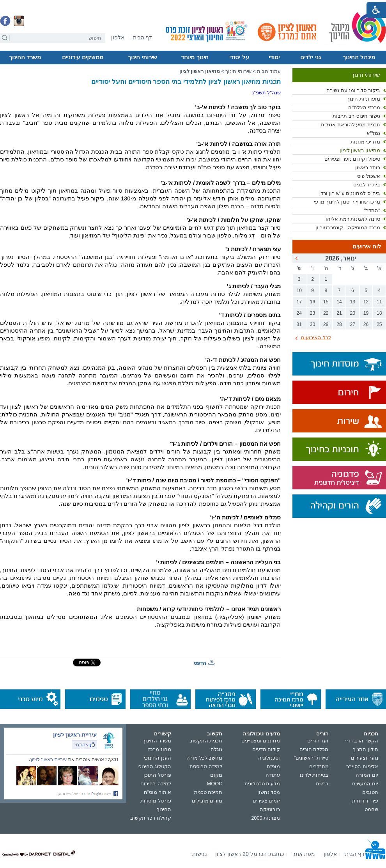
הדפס (200, 663)
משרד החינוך (25, 57)
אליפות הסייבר (362, 766)
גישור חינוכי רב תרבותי (356, 116)
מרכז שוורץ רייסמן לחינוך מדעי (347, 202)
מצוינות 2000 (266, 818)
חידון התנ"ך (366, 749)
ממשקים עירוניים (82, 57)
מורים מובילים (207, 801)
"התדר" (372, 210)
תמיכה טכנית (208, 792)
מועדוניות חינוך (364, 99)
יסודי (274, 57)
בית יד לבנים (367, 185)
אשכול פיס (369, 176)
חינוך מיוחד (195, 57)
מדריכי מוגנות (365, 142)
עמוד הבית (269, 71)
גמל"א (373, 133)
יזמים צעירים (266, 801)
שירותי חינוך (142, 57)
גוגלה (216, 749)
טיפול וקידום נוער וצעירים (352, 159)
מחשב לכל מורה (204, 758)
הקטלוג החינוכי (154, 766)
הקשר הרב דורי (361, 741)
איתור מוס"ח (158, 792)
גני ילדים (310, 57)
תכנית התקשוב (206, 741)
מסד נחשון (269, 792)
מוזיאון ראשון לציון (360, 150)
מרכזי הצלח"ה (364, 107)
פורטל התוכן (157, 775)
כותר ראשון (368, 167)
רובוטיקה (270, 809)
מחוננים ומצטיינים (261, 741)
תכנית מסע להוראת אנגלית (351, 125)
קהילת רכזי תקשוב (151, 818)
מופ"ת (274, 766)
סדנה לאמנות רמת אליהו (353, 219)
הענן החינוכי (158, 758)
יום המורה (367, 775)
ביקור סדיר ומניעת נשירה (353, 90)
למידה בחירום (156, 784)
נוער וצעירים (365, 758)
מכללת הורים (314, 749)
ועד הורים (318, 741)
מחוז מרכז (160, 749)
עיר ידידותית (365, 801)
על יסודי (239, 57)
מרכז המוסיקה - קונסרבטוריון (348, 228)
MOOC (215, 784)
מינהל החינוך (359, 57)
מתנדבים (319, 766)
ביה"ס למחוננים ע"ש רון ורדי (350, 193)
